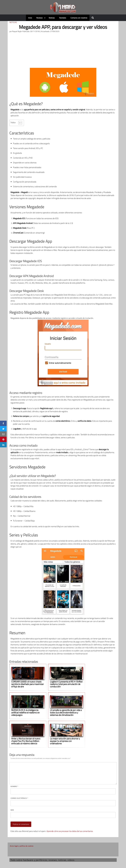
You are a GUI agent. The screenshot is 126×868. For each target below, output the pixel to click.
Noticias (52, 18)
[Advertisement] (63, 51)
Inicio (30, 18)
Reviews (39, 18)
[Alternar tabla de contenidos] (19, 123)
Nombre (14, 786)
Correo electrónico (19, 798)
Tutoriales (63, 18)
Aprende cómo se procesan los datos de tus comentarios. (70, 831)
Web (12, 810)
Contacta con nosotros (79, 18)
